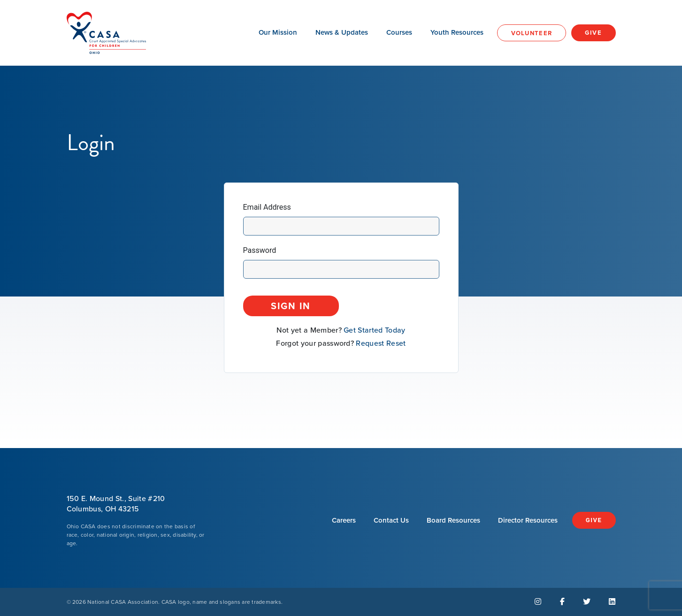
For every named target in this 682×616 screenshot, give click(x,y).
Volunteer (532, 33)
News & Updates (342, 32)
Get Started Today (374, 330)
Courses (399, 32)
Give (593, 33)
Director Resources (528, 520)
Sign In (291, 306)
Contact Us (391, 520)
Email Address (267, 207)
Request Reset (381, 343)
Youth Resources (457, 32)
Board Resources (453, 520)
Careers (344, 520)
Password (260, 250)
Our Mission (278, 32)
